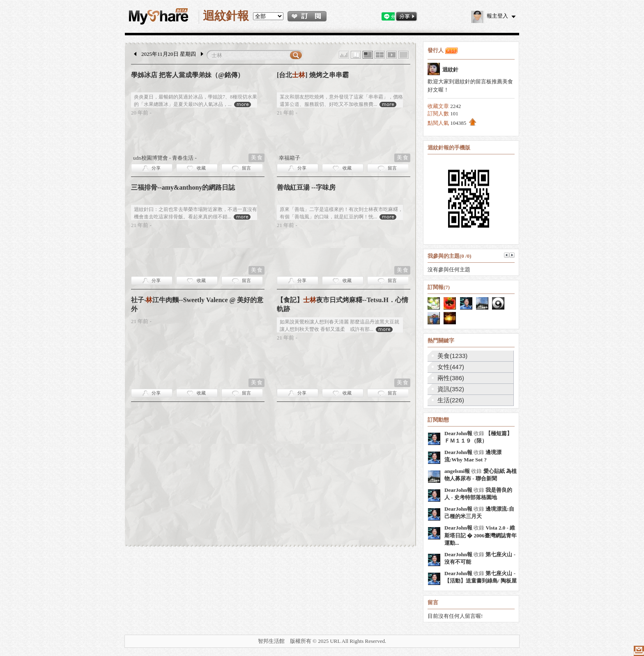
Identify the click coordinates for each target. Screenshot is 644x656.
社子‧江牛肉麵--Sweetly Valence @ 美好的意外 (197, 304)
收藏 (201, 168)
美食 (257, 157)
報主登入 (490, 16)
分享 (156, 168)
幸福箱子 (290, 158)
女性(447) (451, 367)
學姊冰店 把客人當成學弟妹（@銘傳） (187, 75)
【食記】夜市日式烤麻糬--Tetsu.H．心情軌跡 (343, 304)
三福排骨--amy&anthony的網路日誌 (183, 187)
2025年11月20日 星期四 (169, 54)
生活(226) (451, 400)
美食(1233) (452, 356)
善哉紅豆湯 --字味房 (306, 187)
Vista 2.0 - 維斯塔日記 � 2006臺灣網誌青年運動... (481, 535)
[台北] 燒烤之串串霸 (313, 75)
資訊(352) (451, 389)
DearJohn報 (458, 433)
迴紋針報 (226, 16)
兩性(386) (451, 378)
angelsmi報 (457, 471)
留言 (246, 168)
